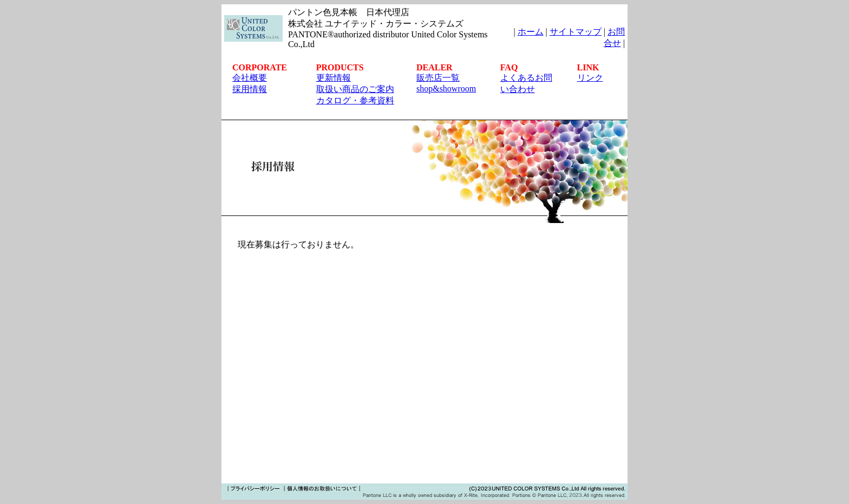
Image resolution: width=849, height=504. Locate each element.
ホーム (531, 32)
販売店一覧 (438, 78)
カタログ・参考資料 (355, 100)
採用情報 (250, 89)
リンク (590, 78)
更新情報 (334, 78)
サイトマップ (576, 32)
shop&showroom (446, 89)
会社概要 (250, 78)
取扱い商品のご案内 (355, 89)
